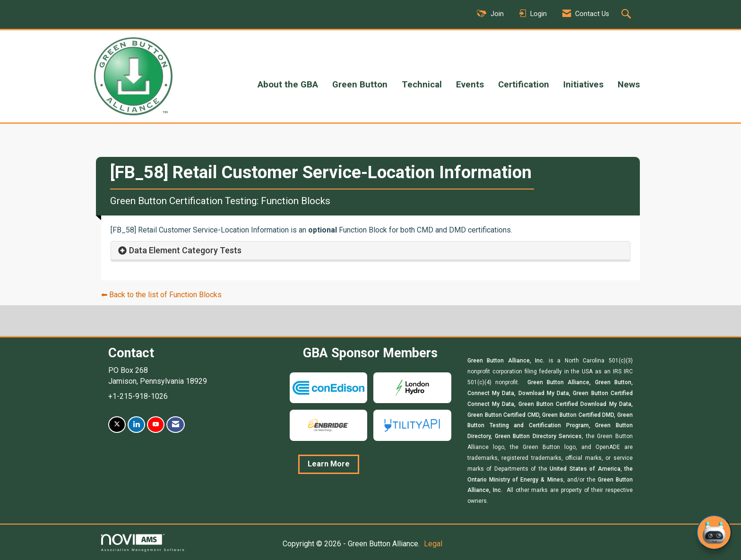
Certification (524, 85)
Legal (433, 544)
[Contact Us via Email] (176, 425)
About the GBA (288, 85)
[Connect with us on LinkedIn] (136, 425)
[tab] (370, 251)
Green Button (360, 85)
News (629, 85)
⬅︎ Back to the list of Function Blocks (161, 295)
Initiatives (583, 85)
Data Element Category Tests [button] (185, 250)
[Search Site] (627, 15)
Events (470, 85)
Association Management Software (143, 543)
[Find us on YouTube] (156, 425)
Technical (422, 85)
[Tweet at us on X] (117, 425)
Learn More (329, 464)
